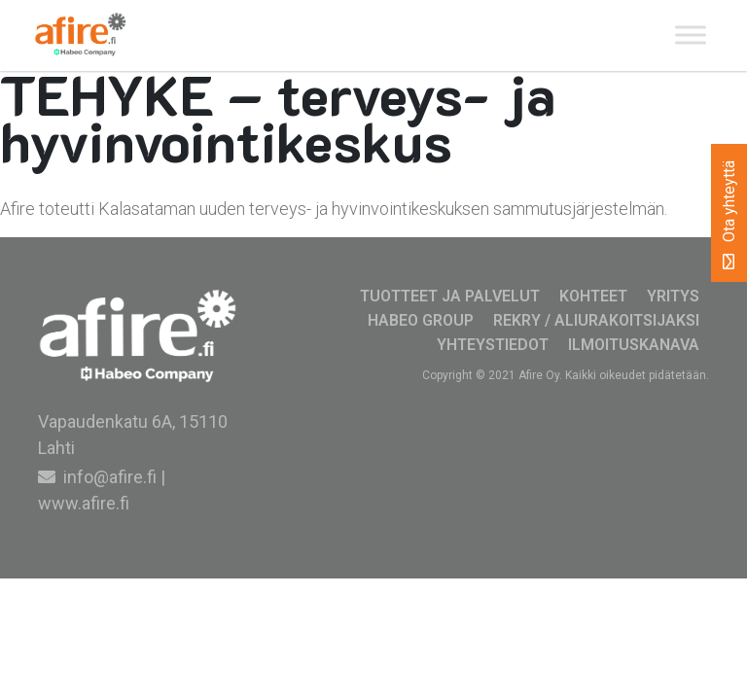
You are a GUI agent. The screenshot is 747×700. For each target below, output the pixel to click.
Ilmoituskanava (634, 345)
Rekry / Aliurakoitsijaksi (596, 320)
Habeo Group (421, 320)
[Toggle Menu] (691, 35)
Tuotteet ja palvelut (450, 296)
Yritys (673, 296)
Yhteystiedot (493, 345)
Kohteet (593, 296)
